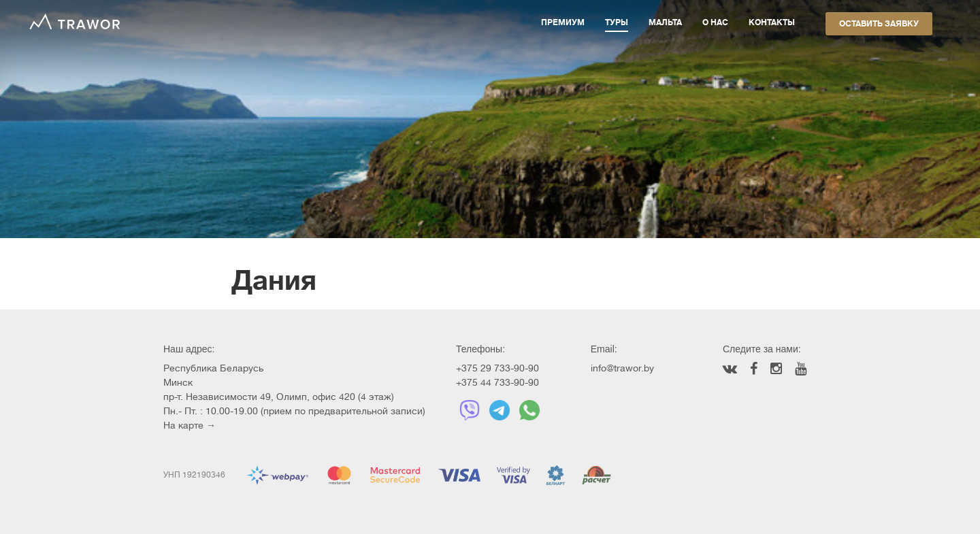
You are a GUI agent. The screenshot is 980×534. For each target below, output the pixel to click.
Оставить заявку (879, 24)
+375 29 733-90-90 (497, 368)
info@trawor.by (622, 368)
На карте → (190, 425)
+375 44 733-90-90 (497, 382)
